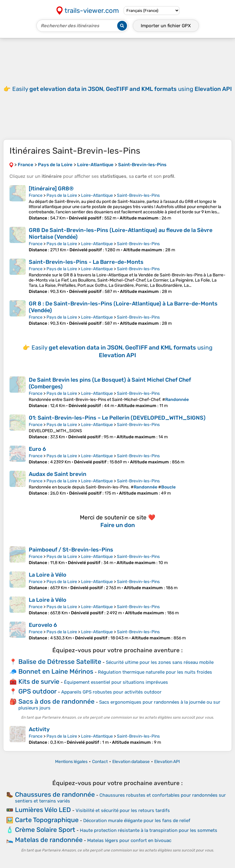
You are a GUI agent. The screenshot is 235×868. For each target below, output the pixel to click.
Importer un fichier (166, 26)
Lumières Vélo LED (43, 810)
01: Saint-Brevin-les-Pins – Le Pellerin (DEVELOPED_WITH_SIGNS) (117, 418)
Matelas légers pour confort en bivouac (129, 840)
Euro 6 (37, 449)
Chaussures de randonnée (55, 794)
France (36, 195)
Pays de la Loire (62, 195)
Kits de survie (39, 681)
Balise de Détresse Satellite (60, 662)
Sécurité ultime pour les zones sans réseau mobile (160, 662)
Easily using (122, 89)
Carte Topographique (47, 820)
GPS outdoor (37, 691)
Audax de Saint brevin (58, 474)
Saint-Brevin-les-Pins (138, 195)
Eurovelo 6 (43, 625)
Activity (39, 729)
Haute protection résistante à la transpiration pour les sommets (149, 830)
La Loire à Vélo (48, 575)
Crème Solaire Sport (45, 830)
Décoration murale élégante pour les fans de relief (137, 821)
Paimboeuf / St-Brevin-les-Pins (71, 550)
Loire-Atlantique (97, 195)
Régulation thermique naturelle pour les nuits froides (155, 672)
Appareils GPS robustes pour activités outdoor (111, 692)
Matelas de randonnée (49, 840)
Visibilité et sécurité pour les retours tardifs (123, 810)
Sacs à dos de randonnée (56, 701)
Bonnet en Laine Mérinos (56, 671)
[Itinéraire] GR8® (51, 189)
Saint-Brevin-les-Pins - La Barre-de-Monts (86, 262)
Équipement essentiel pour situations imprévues (116, 682)
